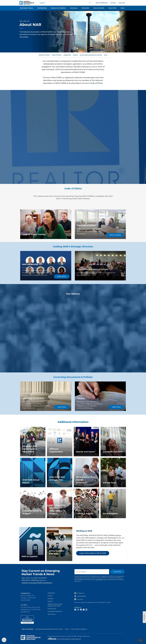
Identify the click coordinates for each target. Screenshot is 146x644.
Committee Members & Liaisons (93, 269)
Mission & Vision (44, 55)
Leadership (67, 55)
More (123, 8)
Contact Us (80, 593)
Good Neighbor (110, 514)
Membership (42, 8)
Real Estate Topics (26, 8)
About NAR (112, 8)
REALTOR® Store (102, 3)
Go (90, 3)
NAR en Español (30, 556)
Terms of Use (51, 614)
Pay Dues (122, 3)
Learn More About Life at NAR (93, 553)
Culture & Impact (84, 514)
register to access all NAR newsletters (37, 583)
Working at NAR (84, 531)
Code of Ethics (57, 55)
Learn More (62, 276)
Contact (113, 3)
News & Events (99, 8)
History (75, 55)
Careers (50, 596)
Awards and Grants (85, 452)
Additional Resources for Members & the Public (55, 605)
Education (85, 8)
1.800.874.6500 (82, 596)
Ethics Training (115, 235)
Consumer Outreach (113, 452)
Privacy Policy (99, 579)
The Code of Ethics (86, 225)
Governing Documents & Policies (91, 55)
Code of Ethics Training (34, 234)
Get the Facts (109, 483)
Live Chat (80, 599)
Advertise (50, 599)
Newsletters (51, 593)
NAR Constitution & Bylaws (79, 629)
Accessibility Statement (55, 611)
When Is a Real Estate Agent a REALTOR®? (30, 449)
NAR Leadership (30, 264)
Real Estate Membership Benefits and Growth (49, 629)
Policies (81, 398)
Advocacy (74, 8)
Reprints (50, 601)
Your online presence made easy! (69, 639)
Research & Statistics (58, 8)
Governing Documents (33, 398)
